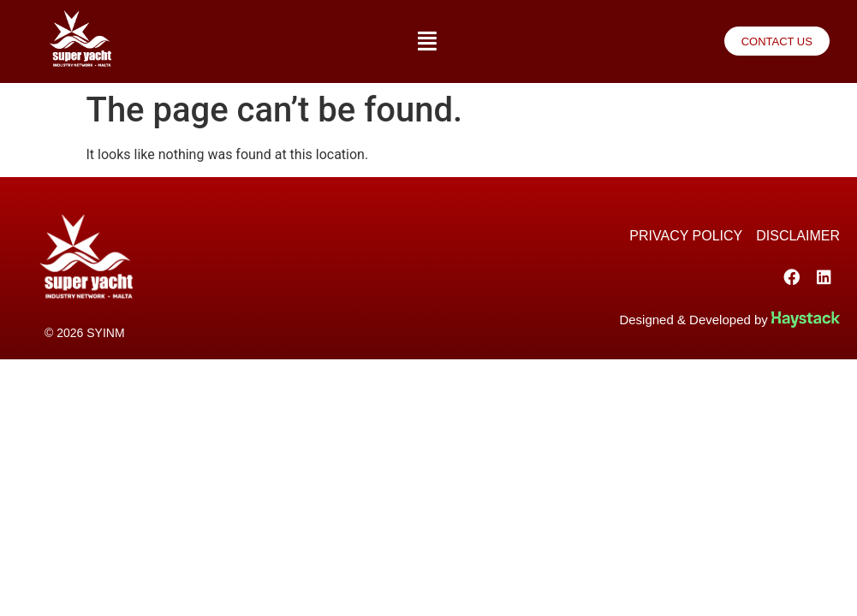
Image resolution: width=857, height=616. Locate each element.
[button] (427, 42)
